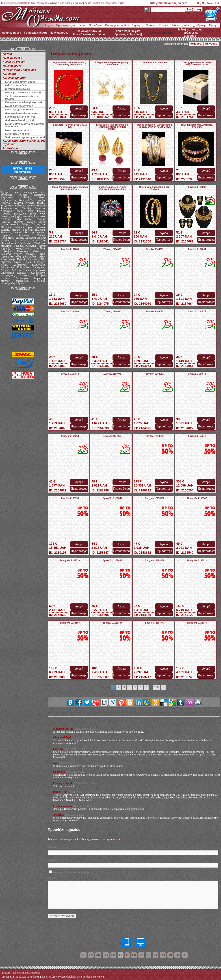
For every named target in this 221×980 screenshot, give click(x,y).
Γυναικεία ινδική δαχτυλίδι (21, 117)
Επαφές (214, 25)
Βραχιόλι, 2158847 (112, 498)
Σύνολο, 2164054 (155, 312)
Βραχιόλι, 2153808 (70, 623)
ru (83, 955)
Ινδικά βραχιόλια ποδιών (20, 109)
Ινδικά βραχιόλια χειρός (19, 106)
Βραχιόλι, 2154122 (197, 561)
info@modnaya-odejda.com (169, 3)
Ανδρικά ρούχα (12, 33)
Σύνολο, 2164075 (112, 249)
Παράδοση (96, 25)
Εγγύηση (137, 25)
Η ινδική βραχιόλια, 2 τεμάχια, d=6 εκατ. (197, 126)
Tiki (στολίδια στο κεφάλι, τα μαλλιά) (22, 97)
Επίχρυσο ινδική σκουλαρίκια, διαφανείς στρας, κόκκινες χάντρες (112, 127)
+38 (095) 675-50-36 (207, 3)
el (121, 955)
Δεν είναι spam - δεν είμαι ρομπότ (73, 872)
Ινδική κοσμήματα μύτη (19, 130)
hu (113, 955)
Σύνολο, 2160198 (70, 498)
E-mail (52, 860)
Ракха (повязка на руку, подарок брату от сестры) (70, 188)
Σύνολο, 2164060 (70, 312)
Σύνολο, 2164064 (197, 249)
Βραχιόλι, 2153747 (155, 623)
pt (155, 955)
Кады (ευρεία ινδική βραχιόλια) (23, 102)
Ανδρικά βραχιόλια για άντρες (23, 113)
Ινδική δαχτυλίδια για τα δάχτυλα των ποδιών (24, 125)
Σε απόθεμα (10, 148)
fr (177, 955)
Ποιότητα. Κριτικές (158, 25)
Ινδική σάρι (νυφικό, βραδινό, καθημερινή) (128, 33)
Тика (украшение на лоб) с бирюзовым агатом (197, 64)
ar (98, 955)
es (134, 955)
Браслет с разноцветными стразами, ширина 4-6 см (112, 188)
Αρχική (49, 25)
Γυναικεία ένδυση (36, 33)
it (127, 955)
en (91, 955)
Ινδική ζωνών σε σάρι (18, 134)
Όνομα (52, 847)
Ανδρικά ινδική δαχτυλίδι (20, 120)
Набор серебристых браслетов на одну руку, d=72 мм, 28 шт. (155, 126)
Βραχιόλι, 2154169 (155, 561)
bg (106, 955)
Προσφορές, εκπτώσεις (71, 25)
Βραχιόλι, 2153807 (112, 623)
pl (148, 955)
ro (163, 955)
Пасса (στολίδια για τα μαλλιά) (23, 92)
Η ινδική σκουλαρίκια (18, 89)
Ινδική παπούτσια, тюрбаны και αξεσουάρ (190, 33)
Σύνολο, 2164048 (70, 374)
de (141, 955)
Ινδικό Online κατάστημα (27, 973)
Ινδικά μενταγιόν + (16, 85)
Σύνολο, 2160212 (155, 436)
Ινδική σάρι (10, 74)
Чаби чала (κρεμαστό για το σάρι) (25, 137)
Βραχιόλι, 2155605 (112, 561)
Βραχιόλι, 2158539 (70, 561)
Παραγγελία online (117, 25)
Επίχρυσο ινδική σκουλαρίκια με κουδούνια (112, 64)
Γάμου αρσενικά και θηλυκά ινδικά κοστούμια (89, 33)
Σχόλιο (52, 878)
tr (170, 955)
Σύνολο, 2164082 (197, 187)
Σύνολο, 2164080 (70, 249)
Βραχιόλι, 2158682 (155, 498)
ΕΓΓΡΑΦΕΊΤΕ (23, 170)
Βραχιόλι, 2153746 (197, 623)
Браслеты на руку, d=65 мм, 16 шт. (70, 126)
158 (156, 687)
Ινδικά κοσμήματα (161, 33)
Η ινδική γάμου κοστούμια (19, 70)
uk (185, 955)
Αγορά (79, 108)
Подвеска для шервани (155, 63)
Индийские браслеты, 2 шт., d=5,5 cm (155, 188)
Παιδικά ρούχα (59, 33)
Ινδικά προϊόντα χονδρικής (189, 25)
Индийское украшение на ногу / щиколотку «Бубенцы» (70, 64)
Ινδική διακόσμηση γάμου (20, 82)
